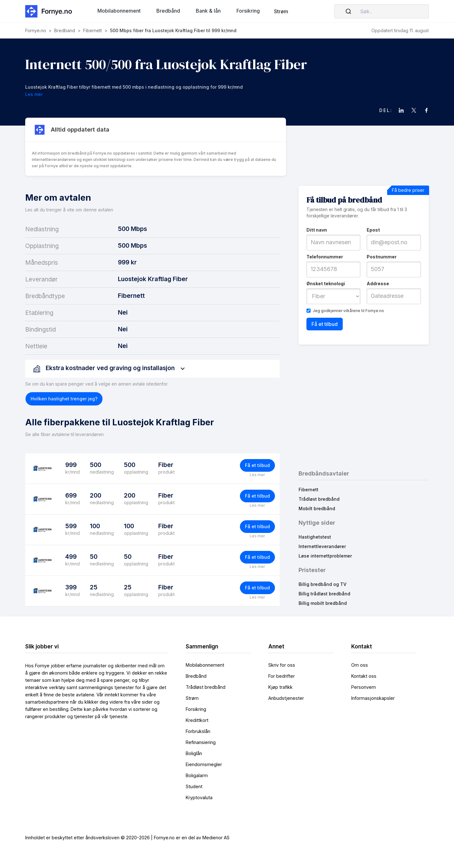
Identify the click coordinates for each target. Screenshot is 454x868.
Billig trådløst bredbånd (324, 594)
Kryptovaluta (199, 797)
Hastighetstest (315, 537)
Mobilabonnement (205, 665)
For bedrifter (282, 676)
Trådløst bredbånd (319, 499)
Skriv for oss (282, 665)
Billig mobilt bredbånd (323, 603)
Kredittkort (197, 720)
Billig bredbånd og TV (323, 584)
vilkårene (352, 311)
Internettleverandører (322, 546)
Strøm (281, 11)
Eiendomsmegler (204, 764)
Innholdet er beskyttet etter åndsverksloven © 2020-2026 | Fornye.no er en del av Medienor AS (127, 838)
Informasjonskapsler (373, 698)
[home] (50, 11)
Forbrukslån (198, 731)
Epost (373, 230)
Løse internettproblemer (325, 556)
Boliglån (194, 753)
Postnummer (382, 257)
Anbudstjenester (286, 698)
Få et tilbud (257, 465)
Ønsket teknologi (326, 283)
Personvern (364, 687)
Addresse (378, 283)
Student (194, 786)
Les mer (257, 475)
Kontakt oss (364, 676)
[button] (119, 11)
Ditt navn (317, 230)
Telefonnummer (325, 257)
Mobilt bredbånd (317, 508)
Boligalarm (197, 775)
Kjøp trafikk (280, 687)
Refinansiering (201, 742)
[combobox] (381, 11)
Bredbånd (196, 676)
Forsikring (196, 709)
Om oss (360, 665)
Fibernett (308, 490)
